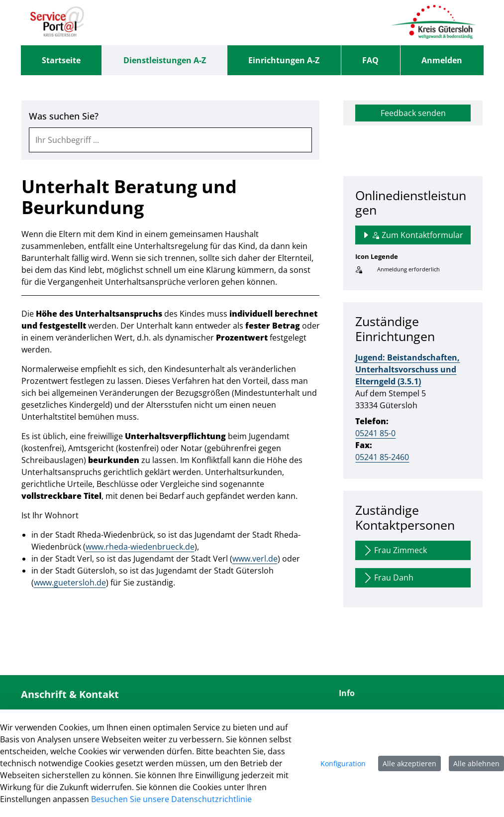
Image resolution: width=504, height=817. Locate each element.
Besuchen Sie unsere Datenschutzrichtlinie (171, 799)
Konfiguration (343, 763)
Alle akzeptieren (409, 763)
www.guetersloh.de (70, 583)
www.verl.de (255, 559)
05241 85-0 (375, 433)
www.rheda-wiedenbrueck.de (140, 547)
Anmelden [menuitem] (442, 60)
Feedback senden (413, 113)
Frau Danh (388, 578)
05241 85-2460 (382, 457)
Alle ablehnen (476, 763)
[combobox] (171, 140)
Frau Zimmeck (394, 550)
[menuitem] (61, 60)
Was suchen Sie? (64, 116)
